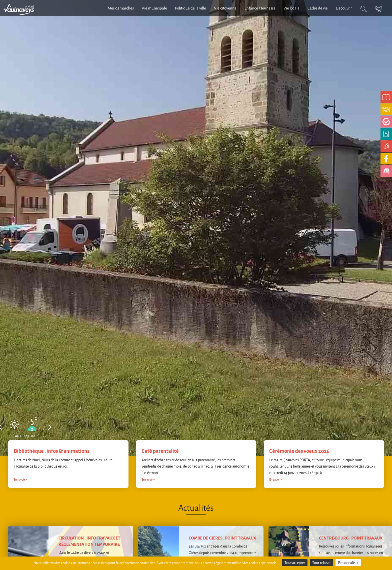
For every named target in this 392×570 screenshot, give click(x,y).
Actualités (196, 507)
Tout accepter (295, 563)
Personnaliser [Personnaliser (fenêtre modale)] (348, 563)
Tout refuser (321, 563)
